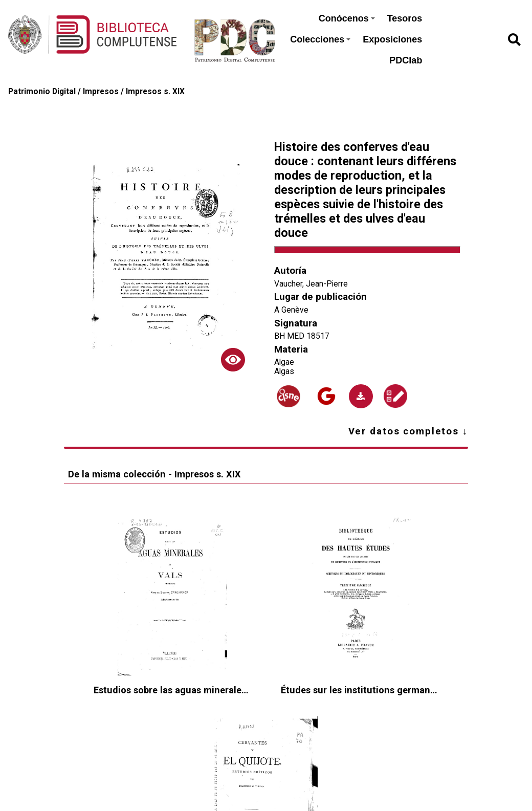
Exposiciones (392, 39)
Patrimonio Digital (42, 92)
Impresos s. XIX (155, 92)
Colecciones (320, 39)
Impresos (101, 92)
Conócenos (347, 18)
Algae (284, 362)
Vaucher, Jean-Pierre (311, 284)
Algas (284, 371)
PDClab (406, 60)
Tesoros (405, 18)
